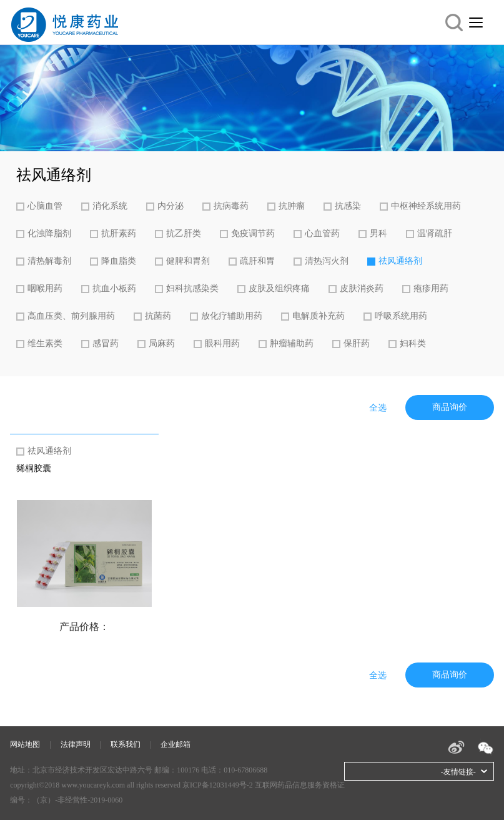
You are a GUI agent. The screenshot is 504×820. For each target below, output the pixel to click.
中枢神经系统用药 (426, 206)
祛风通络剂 (400, 261)
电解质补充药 (319, 316)
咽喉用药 (45, 288)
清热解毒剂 (49, 261)
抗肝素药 (119, 233)
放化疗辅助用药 (232, 316)
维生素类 (45, 343)
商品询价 (450, 407)
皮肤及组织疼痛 (279, 288)
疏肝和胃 (257, 261)
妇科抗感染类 (192, 288)
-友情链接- (458, 772)
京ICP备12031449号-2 (218, 785)
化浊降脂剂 (49, 233)
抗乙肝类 (184, 233)
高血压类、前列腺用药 (71, 316)
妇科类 (413, 343)
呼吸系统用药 (401, 316)
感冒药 (106, 343)
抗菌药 (158, 316)
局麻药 (162, 343)
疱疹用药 (431, 288)
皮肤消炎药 (362, 288)
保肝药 (357, 343)
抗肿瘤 (292, 206)
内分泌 (170, 206)
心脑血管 (45, 206)
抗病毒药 (231, 206)
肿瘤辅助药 (292, 343)
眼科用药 (222, 343)
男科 (378, 233)
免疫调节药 (253, 233)
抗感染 (348, 206)
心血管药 (322, 233)
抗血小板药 (114, 288)
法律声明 (76, 744)
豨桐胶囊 (34, 468)
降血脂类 (119, 261)
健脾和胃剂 (188, 261)
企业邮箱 (175, 744)
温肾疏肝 (435, 233)
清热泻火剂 (327, 261)
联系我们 (126, 744)
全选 (378, 408)
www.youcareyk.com (93, 785)
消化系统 (110, 206)
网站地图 (25, 744)
